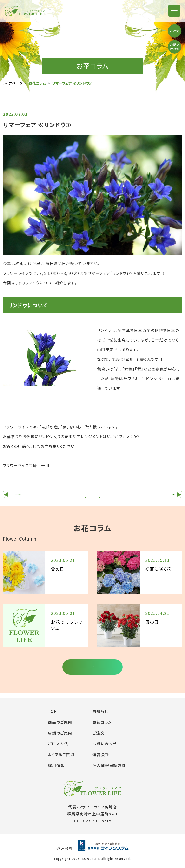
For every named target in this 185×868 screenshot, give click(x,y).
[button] (174, 11)
